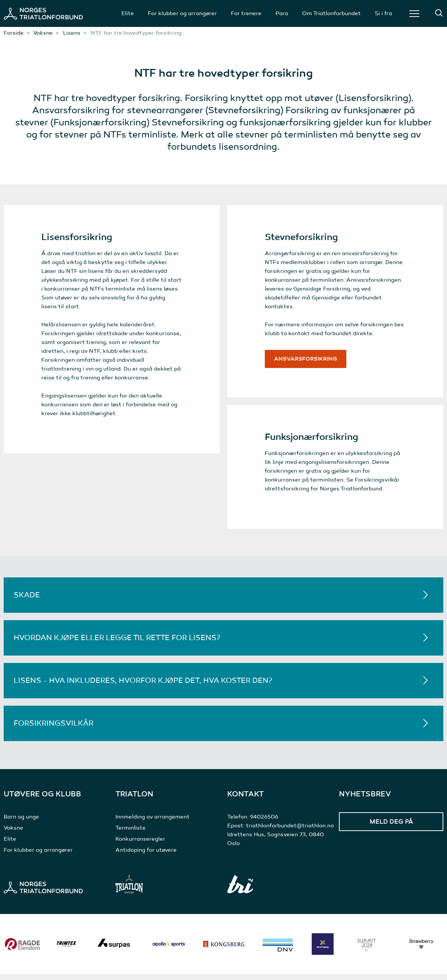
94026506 (264, 823)
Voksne (43, 33)
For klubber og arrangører (182, 13)
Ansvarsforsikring (308, 360)
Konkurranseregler (140, 845)
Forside (14, 33)
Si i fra (383, 13)
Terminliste (131, 834)
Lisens (72, 33)
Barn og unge (21, 823)
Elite (128, 13)
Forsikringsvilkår (53, 729)
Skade (27, 601)
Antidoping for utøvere (146, 856)
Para (282, 13)
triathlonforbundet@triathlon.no (290, 831)
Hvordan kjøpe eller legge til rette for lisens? (117, 644)
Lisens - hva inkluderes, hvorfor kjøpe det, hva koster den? (143, 686)
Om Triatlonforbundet (331, 13)
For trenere (246, 13)
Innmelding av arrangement (153, 823)
